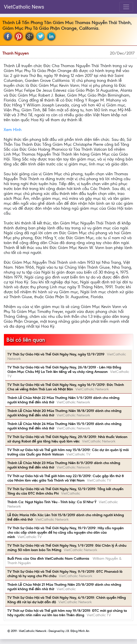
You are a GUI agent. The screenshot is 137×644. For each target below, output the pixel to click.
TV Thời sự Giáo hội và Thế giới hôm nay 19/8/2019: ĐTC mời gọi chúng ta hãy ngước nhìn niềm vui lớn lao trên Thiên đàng (67, 613)
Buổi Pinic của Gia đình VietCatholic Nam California (49, 558)
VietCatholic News (24, 7)
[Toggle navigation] (126, 7)
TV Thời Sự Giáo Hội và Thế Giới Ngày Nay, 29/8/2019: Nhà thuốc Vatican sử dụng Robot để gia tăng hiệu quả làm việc (67, 439)
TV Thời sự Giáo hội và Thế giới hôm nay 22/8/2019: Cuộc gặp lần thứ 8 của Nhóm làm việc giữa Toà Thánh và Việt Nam (66, 478)
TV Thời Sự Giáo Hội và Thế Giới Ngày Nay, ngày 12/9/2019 (56, 354)
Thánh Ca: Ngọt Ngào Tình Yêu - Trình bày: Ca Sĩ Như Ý (52, 502)
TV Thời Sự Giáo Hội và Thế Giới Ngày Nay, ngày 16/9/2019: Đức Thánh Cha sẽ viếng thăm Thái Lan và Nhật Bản (66, 387)
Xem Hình (13, 130)
